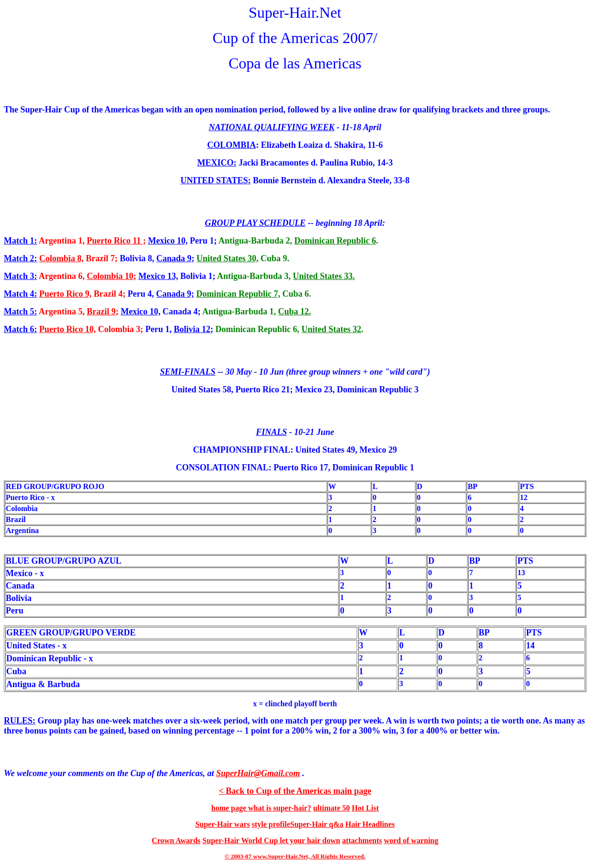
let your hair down (310, 840)
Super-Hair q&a (317, 824)
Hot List (365, 808)
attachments (362, 840)
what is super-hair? (280, 808)
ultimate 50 (332, 808)
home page (230, 808)
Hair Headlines (370, 824)
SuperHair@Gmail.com (258, 773)
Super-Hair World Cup (241, 840)
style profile (271, 824)
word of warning (411, 840)
